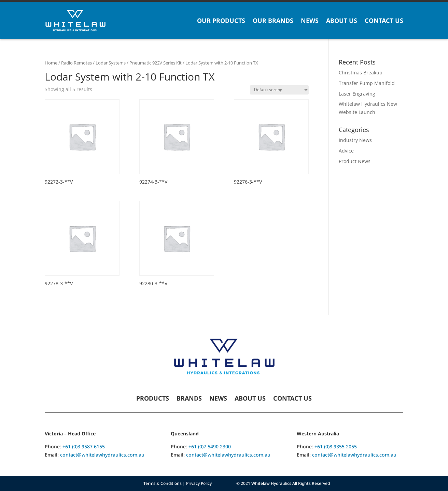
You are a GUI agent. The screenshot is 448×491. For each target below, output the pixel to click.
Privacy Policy (199, 483)
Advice (346, 151)
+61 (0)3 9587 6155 (84, 446)
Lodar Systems (111, 63)
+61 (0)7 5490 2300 (210, 446)
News (310, 20)
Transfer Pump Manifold (367, 83)
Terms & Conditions (163, 483)
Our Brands (273, 20)
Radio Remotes (76, 63)
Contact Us (384, 20)
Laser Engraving (357, 94)
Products (153, 399)
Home (51, 63)
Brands (189, 399)
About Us (342, 20)
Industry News (355, 140)
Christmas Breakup (361, 73)
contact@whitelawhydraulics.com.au (102, 455)
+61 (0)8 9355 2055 (336, 446)
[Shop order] (279, 90)
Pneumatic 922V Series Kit (156, 63)
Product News (355, 161)
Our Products (221, 20)
